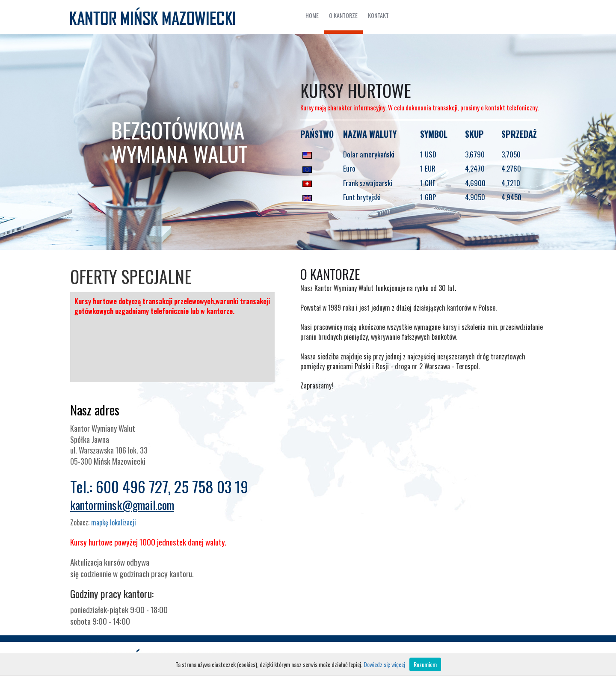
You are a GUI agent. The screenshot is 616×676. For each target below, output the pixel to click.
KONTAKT (378, 15)
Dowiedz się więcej (384, 664)
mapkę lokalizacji (114, 522)
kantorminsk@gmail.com (122, 505)
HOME (312, 15)
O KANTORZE (343, 15)
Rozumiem (425, 664)
